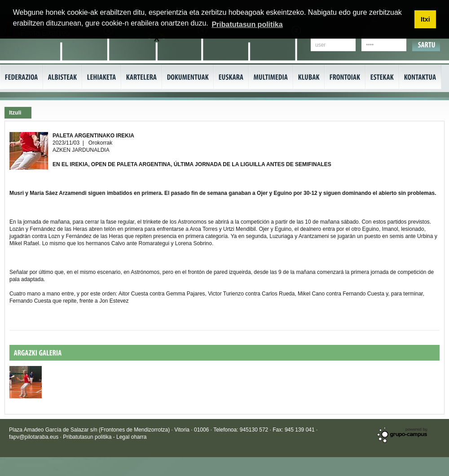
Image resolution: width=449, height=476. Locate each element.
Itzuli (15, 113)
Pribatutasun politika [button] (247, 24)
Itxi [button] (425, 19)
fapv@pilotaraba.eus (34, 437)
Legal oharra (131, 437)
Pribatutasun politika (88, 437)
